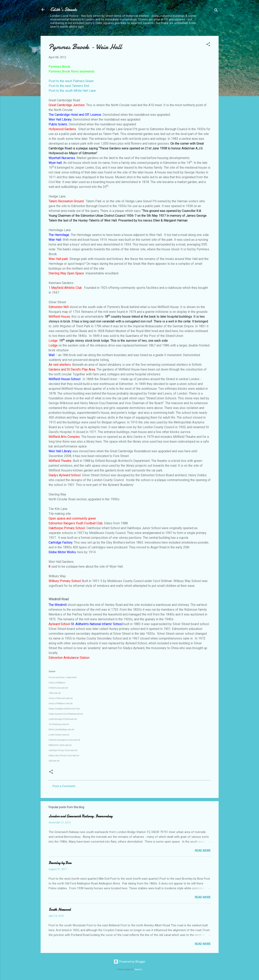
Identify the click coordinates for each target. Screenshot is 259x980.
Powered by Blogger (129, 962)
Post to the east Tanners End (69, 86)
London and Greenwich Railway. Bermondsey (80, 816)
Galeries (138, 969)
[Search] (216, 11)
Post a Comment (64, 786)
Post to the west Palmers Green (71, 81)
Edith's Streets (64, 10)
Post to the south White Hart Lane (72, 91)
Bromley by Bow (60, 863)
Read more (203, 851)
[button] (208, 45)
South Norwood (60, 910)
